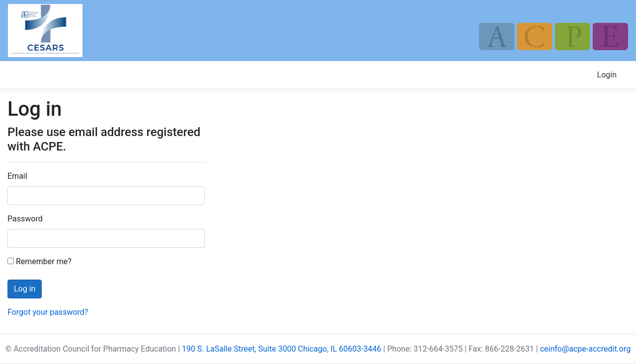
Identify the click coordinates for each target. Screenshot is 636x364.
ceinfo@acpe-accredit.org (586, 349)
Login (607, 75)
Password (25, 219)
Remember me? (40, 261)
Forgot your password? (48, 312)
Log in (25, 289)
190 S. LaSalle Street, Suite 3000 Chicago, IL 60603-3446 (281, 349)
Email (17, 176)
